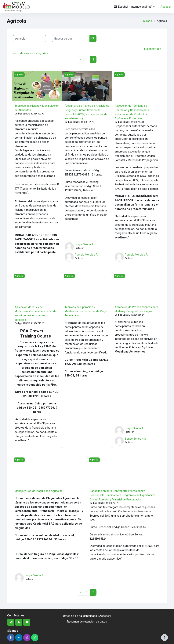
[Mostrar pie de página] (165, 638)
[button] (134, 7)
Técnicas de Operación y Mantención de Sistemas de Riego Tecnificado (86, 311)
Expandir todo (153, 49)
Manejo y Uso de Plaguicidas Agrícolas (39, 491)
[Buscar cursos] (71, 39)
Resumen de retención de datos (87, 622)
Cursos (148, 21)
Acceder (166, 7)
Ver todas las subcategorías (30, 53)
